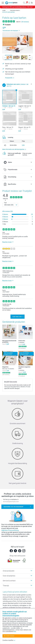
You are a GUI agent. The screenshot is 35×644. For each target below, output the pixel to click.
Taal (5, 203)
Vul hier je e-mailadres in (11, 500)
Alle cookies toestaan (9, 636)
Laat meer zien (17, 317)
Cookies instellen (9, 640)
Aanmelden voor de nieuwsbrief (13, 507)
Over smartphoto (9, 576)
